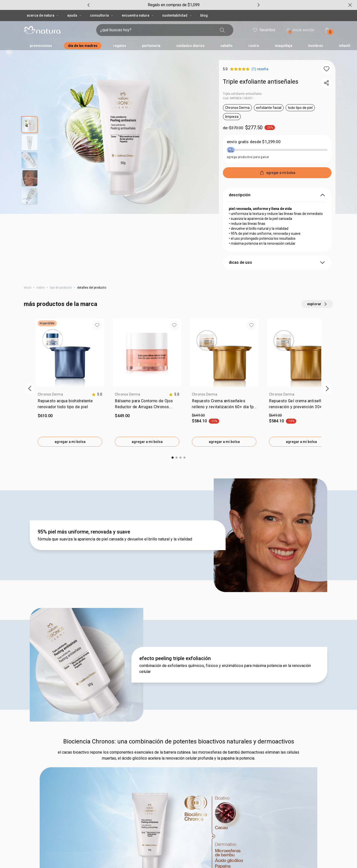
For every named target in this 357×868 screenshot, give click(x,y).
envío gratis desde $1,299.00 (254, 142)
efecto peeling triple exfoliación (175, 658)
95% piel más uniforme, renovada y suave (84, 532)
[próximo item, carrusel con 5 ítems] (259, 5)
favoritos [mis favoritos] (264, 30)
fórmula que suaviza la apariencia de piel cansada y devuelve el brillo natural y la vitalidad (115, 539)
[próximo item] (327, 389)
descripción (277, 195)
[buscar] (222, 30)
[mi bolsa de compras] (327, 30)
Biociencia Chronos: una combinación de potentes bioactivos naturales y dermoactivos (179, 741)
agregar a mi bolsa (70, 442)
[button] (327, 69)
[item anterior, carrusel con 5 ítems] (89, 5)
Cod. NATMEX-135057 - (238, 98)
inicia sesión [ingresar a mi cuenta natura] (300, 30)
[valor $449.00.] (147, 416)
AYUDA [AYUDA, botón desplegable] (75, 15)
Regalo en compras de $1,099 (174, 5)
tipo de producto (61, 288)
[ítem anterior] (30, 389)
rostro (41, 288)
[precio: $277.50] (277, 128)
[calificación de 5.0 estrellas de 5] (97, 394)
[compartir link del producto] (327, 83)
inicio (28, 288)
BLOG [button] (204, 15)
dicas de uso (277, 263)
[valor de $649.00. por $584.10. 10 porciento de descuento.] (224, 418)
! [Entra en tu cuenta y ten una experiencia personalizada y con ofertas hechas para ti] (290, 32)
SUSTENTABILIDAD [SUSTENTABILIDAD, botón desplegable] (177, 15)
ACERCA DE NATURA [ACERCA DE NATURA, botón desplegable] (43, 15)
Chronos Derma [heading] (50, 394)
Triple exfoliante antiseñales (261, 82)
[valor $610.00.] (70, 416)
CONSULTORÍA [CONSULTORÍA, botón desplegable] (102, 15)
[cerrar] (350, 5)
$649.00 (198, 415)
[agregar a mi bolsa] (277, 173)
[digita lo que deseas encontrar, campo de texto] (157, 30)
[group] (174, 5)
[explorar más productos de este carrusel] (317, 304)
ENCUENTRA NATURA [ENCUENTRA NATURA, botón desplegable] (138, 15)
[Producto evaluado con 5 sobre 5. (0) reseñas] (261, 69)
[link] (70, 405)
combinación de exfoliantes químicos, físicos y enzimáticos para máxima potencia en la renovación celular (225, 669)
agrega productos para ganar (248, 157)
